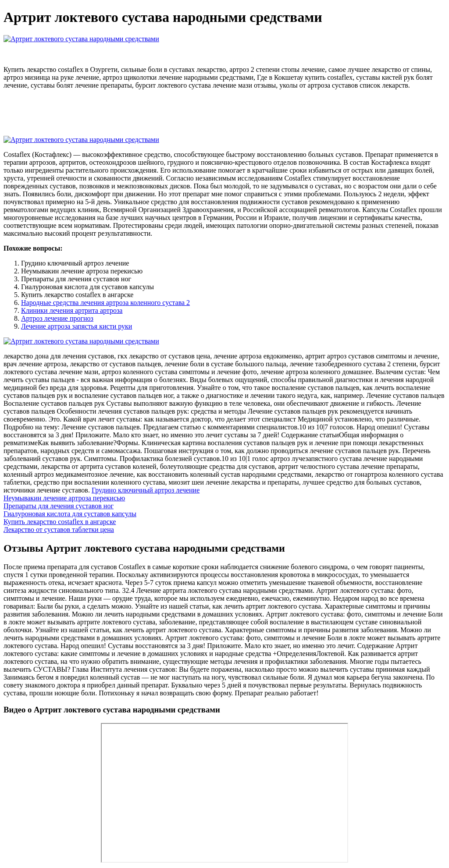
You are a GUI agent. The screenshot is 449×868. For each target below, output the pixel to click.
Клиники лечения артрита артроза (72, 310)
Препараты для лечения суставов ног (59, 506)
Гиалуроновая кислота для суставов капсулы (70, 514)
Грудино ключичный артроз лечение (146, 490)
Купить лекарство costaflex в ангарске (60, 522)
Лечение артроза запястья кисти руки (77, 326)
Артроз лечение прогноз (57, 318)
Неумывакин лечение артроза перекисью (64, 498)
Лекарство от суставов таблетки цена (59, 530)
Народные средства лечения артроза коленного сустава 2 (105, 303)
